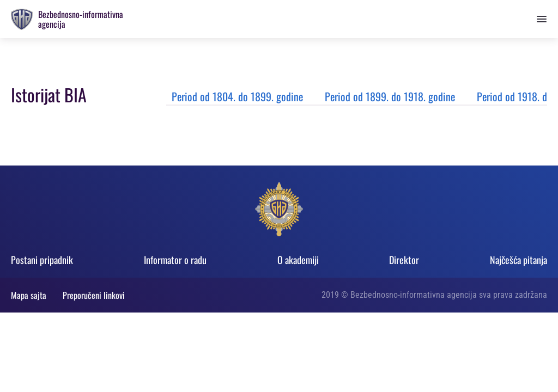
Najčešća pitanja (518, 260)
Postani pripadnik (42, 260)
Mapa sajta (29, 295)
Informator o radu (175, 260)
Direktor (404, 260)
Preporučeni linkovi (94, 295)
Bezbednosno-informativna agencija (81, 19)
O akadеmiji (298, 260)
